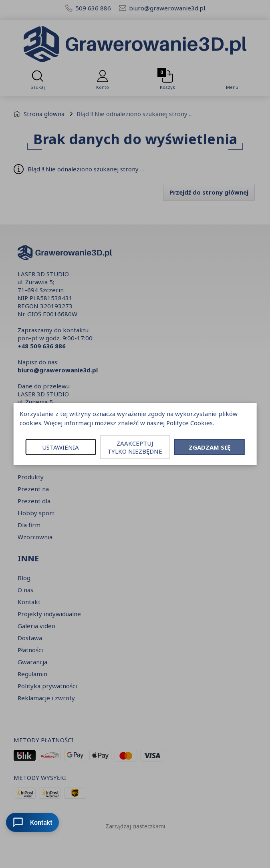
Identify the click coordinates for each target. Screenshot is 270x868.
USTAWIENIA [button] (60, 447)
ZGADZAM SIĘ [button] (210, 447)
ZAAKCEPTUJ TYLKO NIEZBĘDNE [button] (135, 447)
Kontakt (32, 822)
